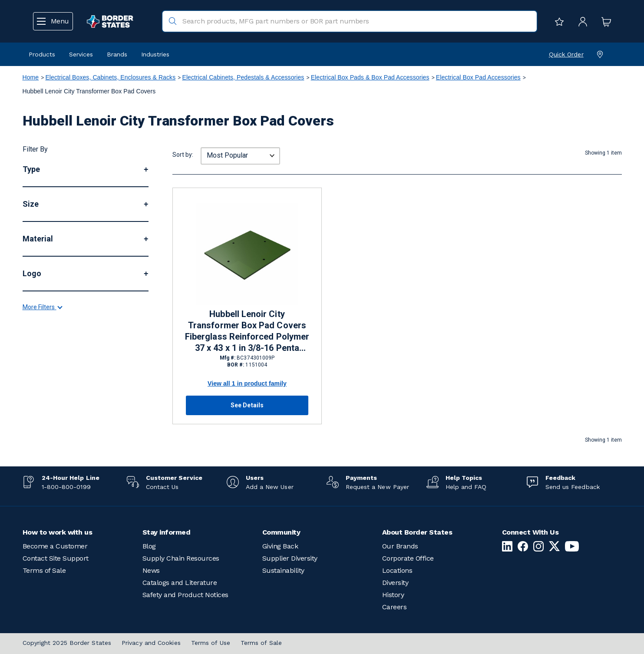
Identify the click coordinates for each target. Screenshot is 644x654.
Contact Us (162, 487)
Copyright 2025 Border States (67, 643)
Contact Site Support (56, 558)
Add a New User (270, 487)
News (151, 570)
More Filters (42, 385)
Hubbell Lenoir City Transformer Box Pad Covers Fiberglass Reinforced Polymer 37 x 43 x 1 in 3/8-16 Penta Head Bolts (247, 331)
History (393, 595)
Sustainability (283, 570)
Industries (155, 54)
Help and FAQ (466, 487)
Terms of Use (211, 643)
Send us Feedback (573, 487)
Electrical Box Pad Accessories (478, 77)
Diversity (395, 583)
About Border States (417, 532)
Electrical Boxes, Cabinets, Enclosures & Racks (110, 77)
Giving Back (280, 546)
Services (81, 54)
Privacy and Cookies (151, 643)
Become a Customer (55, 546)
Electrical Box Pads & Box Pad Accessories (370, 77)
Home (31, 77)
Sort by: (183, 155)
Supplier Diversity (290, 558)
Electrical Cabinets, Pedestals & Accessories (243, 77)
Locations (397, 570)
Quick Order (566, 54)
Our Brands (400, 546)
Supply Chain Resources (181, 558)
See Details (247, 405)
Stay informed (167, 532)
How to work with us (58, 532)
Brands (117, 54)
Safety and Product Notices (185, 595)
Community (281, 532)
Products (42, 54)
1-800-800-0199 (66, 487)
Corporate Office (408, 558)
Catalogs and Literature (180, 583)
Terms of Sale (44, 570)
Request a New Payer (378, 487)
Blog (149, 546)
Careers (395, 607)
